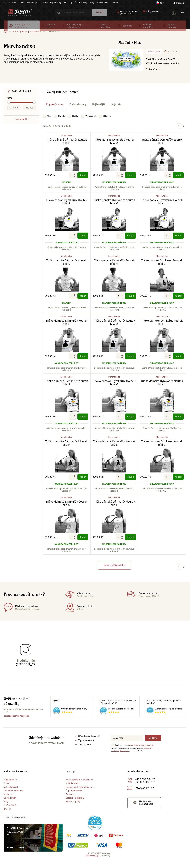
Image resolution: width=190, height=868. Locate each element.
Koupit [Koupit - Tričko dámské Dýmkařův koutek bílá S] (83, 361)
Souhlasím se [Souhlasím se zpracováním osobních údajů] (121, 750)
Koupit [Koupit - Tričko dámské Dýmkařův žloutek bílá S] (83, 421)
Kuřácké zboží (51, 28)
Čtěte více (151, 74)
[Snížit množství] (75, 181)
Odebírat (153, 743)
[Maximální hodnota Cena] (29, 112)
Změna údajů (103, 3)
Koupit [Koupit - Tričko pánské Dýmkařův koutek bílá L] (178, 180)
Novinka (62, 121)
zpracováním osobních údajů (140, 750)
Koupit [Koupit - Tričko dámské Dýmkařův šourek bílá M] (83, 542)
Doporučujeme (55, 109)
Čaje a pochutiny (105, 28)
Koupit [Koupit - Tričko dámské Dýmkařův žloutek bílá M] (130, 421)
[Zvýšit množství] (75, 179)
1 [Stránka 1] (179, 131)
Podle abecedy (78, 109)
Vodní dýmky (154, 56)
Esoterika (127, 28)
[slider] (9, 107)
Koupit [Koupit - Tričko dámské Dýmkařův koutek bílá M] (130, 361)
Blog (92, 3)
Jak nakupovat (34, 3)
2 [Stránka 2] (184, 131)
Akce (49, 121)
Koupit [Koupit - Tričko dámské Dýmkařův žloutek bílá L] (178, 421)
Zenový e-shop (92, 860)
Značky (115, 3)
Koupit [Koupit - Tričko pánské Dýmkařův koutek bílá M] (130, 180)
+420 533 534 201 (129, 13)
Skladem (107, 121)
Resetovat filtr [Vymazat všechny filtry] (22, 124)
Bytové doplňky (172, 28)
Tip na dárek (91, 121)
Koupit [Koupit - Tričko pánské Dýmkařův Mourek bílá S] (178, 301)
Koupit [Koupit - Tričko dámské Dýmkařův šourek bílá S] (178, 481)
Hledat (99, 14)
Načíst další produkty (115, 570)
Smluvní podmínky (129, 755)
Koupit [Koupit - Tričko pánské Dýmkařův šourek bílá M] (130, 301)
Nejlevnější (99, 109)
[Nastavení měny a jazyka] (160, 3)
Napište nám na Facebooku (146, 809)
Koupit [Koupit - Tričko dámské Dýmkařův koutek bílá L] (178, 361)
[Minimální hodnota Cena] (14, 112)
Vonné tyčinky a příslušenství (75, 28)
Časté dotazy (81, 3)
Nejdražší (117, 109)
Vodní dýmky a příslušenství (22, 28)
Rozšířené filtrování (21, 96)
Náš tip (75, 121)
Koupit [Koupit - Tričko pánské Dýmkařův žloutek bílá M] (130, 240)
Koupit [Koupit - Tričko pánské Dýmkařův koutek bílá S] (83, 180)
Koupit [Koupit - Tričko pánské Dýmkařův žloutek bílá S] (83, 240)
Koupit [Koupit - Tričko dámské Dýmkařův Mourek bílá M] (83, 481)
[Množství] (71, 180)
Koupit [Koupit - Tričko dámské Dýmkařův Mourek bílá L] (130, 481)
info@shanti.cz (153, 13)
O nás (21, 3)
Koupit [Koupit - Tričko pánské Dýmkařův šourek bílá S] (83, 301)
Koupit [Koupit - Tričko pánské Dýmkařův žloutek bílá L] (178, 240)
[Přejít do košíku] (177, 14)
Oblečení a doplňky (149, 28)
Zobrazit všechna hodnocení (17, 721)
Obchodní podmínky (52, 3)
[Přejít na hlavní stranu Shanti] (20, 14)
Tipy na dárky (10, 3)
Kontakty (68, 3)
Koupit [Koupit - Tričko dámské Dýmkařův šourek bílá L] (130, 542)
